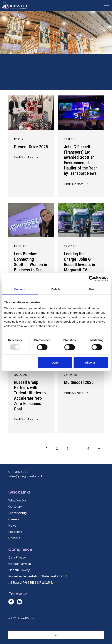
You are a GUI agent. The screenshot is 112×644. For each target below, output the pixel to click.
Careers (14, 519)
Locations (15, 532)
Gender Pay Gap (20, 564)
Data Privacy (17, 557)
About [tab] (92, 289)
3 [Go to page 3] (67, 448)
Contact (14, 538)
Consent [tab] (20, 289)
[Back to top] (56, 635)
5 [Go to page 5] (88, 448)
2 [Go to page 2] (57, 448)
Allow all (91, 363)
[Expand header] (106, 6)
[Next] (99, 448)
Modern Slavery (19, 570)
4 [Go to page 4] (78, 448)
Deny (55, 363)
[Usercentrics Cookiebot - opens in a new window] (92, 279)
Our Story (15, 507)
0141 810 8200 (18, 472)
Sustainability (18, 513)
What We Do (17, 500)
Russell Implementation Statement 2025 (38, 576)
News (12, 525)
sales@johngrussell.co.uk (26, 476)
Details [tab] (56, 289)
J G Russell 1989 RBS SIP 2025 (30, 582)
